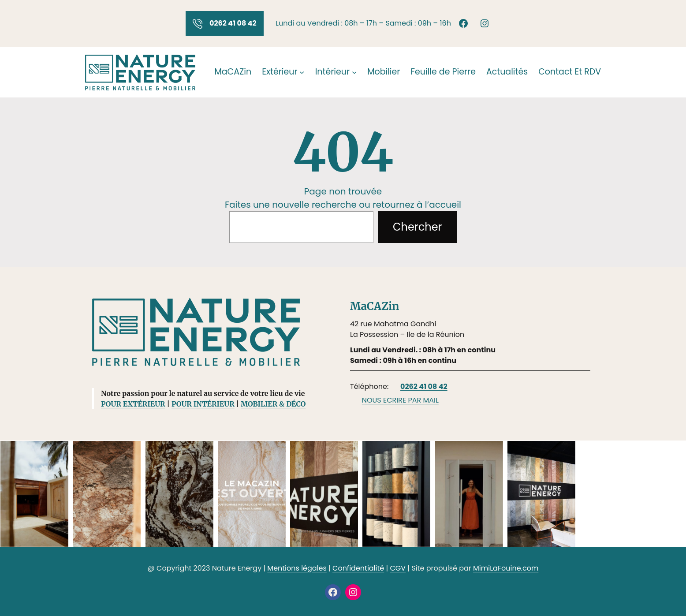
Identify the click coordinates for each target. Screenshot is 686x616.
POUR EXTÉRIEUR (133, 404)
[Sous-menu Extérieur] (302, 72)
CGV (398, 568)
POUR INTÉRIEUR (203, 404)
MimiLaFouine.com (506, 568)
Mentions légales (297, 568)
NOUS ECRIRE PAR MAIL (400, 400)
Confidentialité (358, 568)
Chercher (417, 227)
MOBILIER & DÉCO (273, 404)
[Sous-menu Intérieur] (354, 72)
